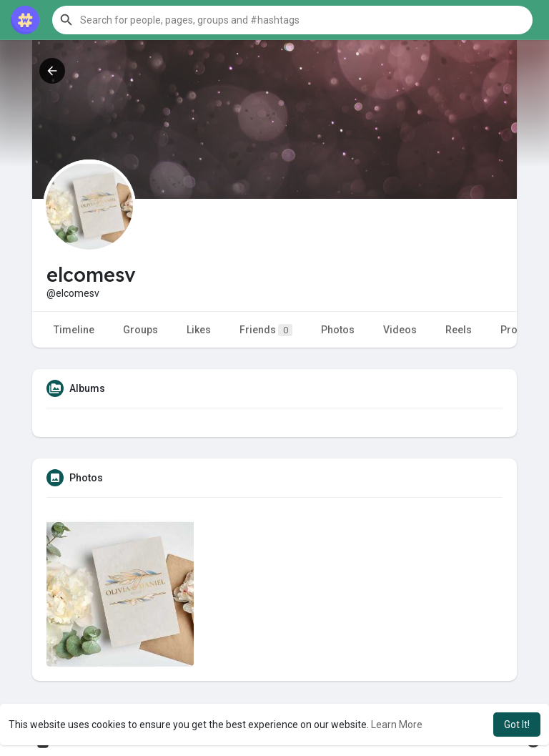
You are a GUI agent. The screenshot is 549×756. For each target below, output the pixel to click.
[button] (292, 20)
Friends (266, 330)
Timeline (74, 330)
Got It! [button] (517, 725)
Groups (140, 330)
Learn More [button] (397, 725)
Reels (459, 330)
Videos (400, 330)
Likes (199, 330)
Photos (338, 330)
